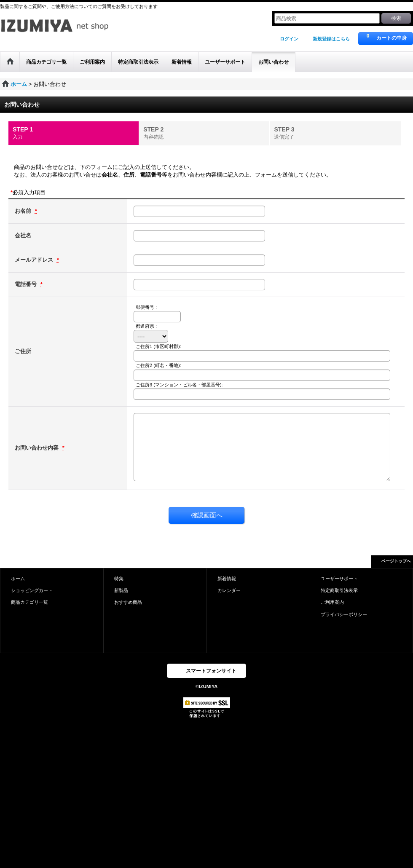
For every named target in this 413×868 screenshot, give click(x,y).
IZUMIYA (208, 686)
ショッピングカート (32, 590)
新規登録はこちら (331, 39)
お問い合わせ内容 (38, 448)
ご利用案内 (332, 602)
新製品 (121, 590)
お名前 (24, 211)
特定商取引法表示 (339, 590)
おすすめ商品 (128, 602)
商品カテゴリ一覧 (29, 602)
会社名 (23, 235)
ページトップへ (396, 561)
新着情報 (227, 579)
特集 (119, 579)
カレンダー (229, 590)
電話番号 (27, 284)
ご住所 (23, 351)
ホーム (18, 579)
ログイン (289, 39)
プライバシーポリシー (344, 614)
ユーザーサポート (339, 579)
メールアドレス (35, 260)
